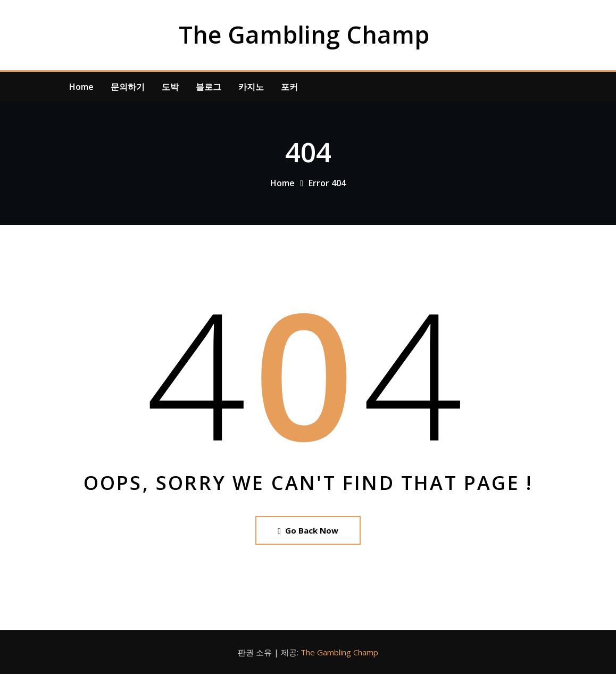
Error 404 (327, 183)
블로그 (209, 87)
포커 (289, 87)
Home (81, 87)
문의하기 (128, 87)
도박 (170, 87)
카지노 (251, 87)
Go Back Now (308, 530)
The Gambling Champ (304, 34)
